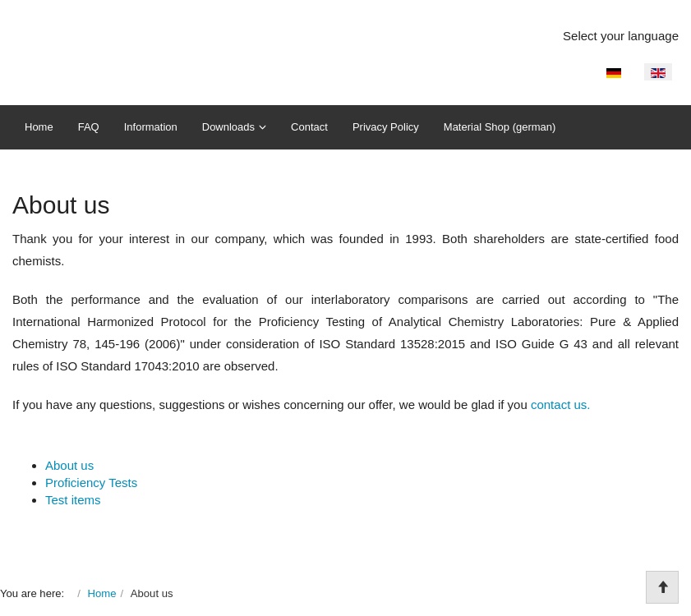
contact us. (561, 405)
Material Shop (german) (500, 127)
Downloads (228, 127)
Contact (309, 127)
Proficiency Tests (91, 483)
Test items (73, 500)
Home (39, 127)
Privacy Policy (386, 127)
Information (151, 127)
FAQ (89, 127)
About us (69, 465)
